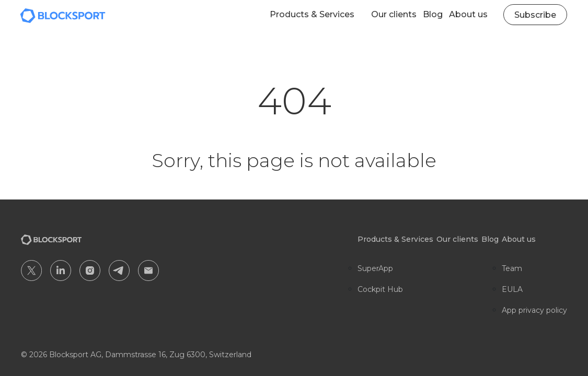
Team (512, 268)
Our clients (394, 14)
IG (90, 271)
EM (148, 271)
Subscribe (535, 15)
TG (119, 271)
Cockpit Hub (380, 289)
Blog (433, 14)
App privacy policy (534, 310)
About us (468, 14)
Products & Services (312, 14)
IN (61, 271)
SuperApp (375, 268)
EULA (512, 289)
